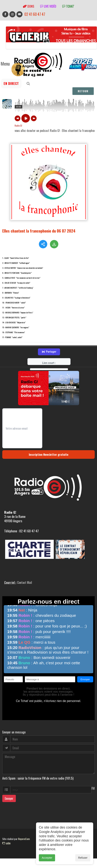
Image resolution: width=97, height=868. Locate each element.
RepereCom (24, 834)
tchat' (68, 6)
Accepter (47, 858)
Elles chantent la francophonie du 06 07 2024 (39, 231)
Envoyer (9, 793)
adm (6, 838)
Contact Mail (25, 577)
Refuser (83, 858)
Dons (28, 6)
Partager (49, 347)
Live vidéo (48, 6)
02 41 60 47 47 (35, 14)
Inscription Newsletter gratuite (49, 449)
